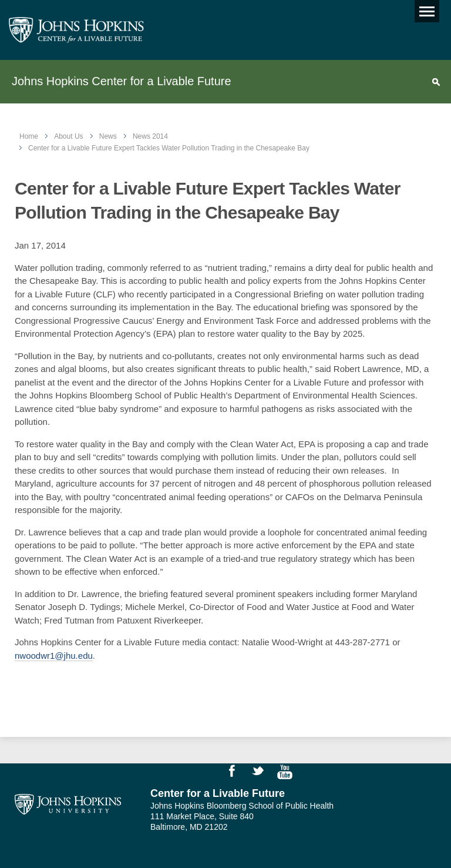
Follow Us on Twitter (263, 773)
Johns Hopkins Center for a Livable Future (121, 81)
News (108, 136)
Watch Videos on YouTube (289, 773)
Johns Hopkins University (68, 805)
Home (29, 136)
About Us (68, 136)
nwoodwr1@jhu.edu (54, 656)
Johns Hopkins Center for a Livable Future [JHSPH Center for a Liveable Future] (76, 30)
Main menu (425, 9)
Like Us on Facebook (237, 773)
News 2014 (150, 136)
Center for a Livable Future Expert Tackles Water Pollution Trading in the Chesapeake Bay (169, 148)
